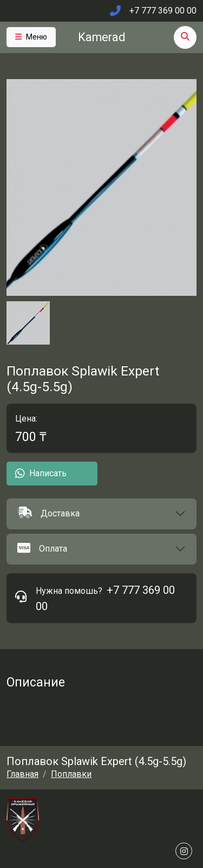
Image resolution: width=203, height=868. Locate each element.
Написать (41, 474)
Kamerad (101, 37)
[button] (101, 514)
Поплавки (71, 774)
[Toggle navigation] (31, 37)
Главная (22, 774)
